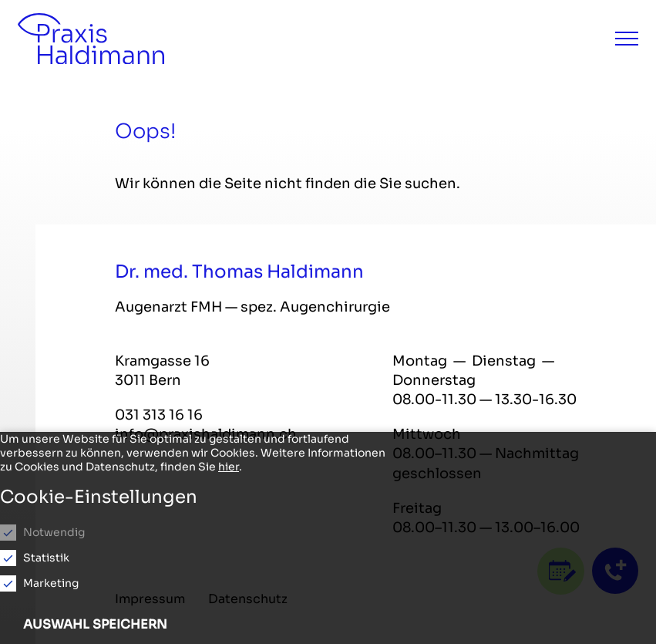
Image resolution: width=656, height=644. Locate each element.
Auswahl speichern (95, 624)
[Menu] (627, 39)
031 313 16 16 (159, 415)
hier (229, 467)
